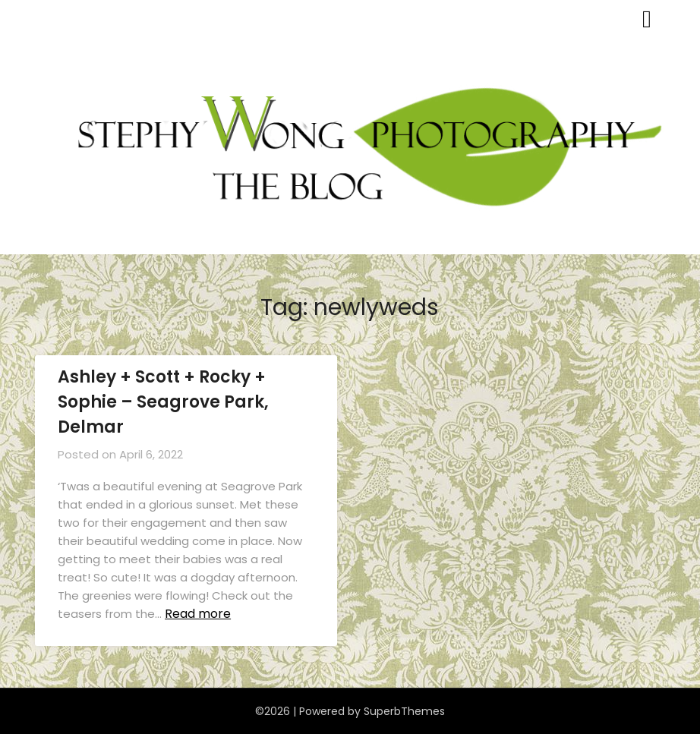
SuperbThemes (404, 711)
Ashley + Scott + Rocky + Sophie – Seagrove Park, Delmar (163, 402)
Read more (198, 614)
